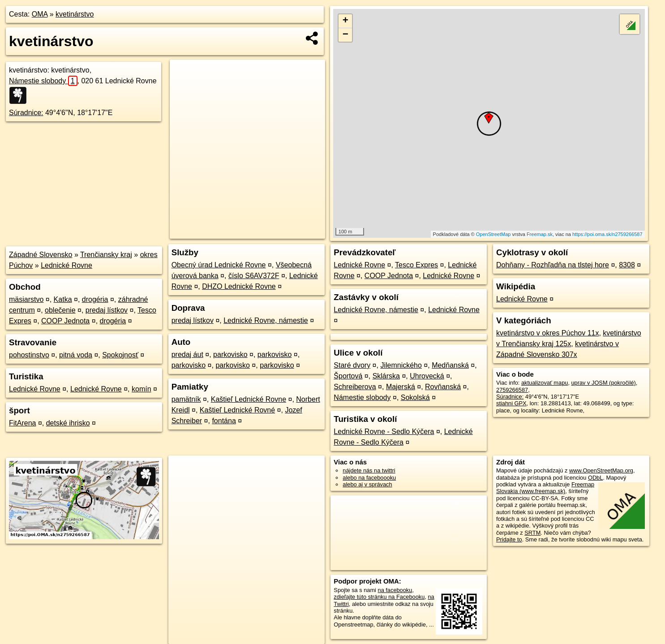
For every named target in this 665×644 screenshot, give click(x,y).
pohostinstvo (29, 355)
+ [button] (345, 21)
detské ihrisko (68, 423)
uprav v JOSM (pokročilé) (604, 383)
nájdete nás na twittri (369, 470)
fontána (224, 421)
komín (142, 389)
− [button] (345, 35)
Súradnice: (26, 113)
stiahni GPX (511, 403)
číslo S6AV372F (254, 276)
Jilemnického (401, 365)
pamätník (186, 399)
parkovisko (230, 354)
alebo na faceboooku (369, 478)
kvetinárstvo (75, 14)
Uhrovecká (427, 376)
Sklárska (386, 376)
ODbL (595, 478)
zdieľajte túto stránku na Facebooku (379, 597)
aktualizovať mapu (545, 383)
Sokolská (415, 397)
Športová (348, 376)
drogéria (95, 299)
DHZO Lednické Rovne (239, 286)
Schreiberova (355, 387)
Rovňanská (443, 387)
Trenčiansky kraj (106, 255)
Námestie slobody (43, 81)
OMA (40, 14)
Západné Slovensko (41, 255)
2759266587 (512, 390)
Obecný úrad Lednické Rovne (219, 265)
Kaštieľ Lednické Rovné (237, 410)
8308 (627, 265)
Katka (63, 299)
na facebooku (395, 590)
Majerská (401, 387)
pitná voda (76, 355)
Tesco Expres (416, 265)
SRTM (532, 533)
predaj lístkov (107, 310)
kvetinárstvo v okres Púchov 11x (547, 333)
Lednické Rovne (66, 265)
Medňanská (450, 365)
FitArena (22, 423)
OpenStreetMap (493, 234)
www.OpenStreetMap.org (601, 470)
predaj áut (187, 354)
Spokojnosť (120, 355)
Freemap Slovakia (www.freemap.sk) (545, 488)
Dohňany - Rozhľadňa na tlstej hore (553, 265)
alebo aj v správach (367, 484)
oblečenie (60, 310)
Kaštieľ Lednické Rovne (249, 399)
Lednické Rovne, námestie (266, 320)
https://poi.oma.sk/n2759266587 (607, 234)
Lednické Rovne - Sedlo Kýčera (384, 431)
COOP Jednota (65, 321)
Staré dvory (352, 365)
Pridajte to (509, 539)
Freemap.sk (540, 234)
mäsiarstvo (26, 299)
